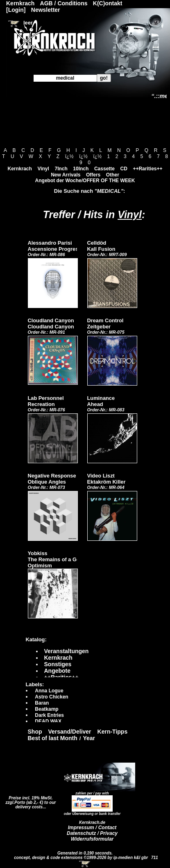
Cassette (104, 169)
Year (89, 738)
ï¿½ (69, 156)
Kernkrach (19, 169)
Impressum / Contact (92, 828)
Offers (93, 175)
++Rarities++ (147, 169)
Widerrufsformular (92, 839)
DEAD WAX (48, 721)
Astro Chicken (51, 697)
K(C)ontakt (108, 3)
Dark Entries (49, 715)
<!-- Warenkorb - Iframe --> (85, 864)
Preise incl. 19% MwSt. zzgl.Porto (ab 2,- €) (29, 800)
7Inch (61, 169)
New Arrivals (66, 175)
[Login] (16, 10)
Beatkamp (46, 709)
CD (124, 169)
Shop (35, 732)
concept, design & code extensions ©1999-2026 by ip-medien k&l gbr (82, 858)
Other (113, 175)
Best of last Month (53, 738)
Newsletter (46, 10)
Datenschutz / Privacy (92, 833)
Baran (42, 703)
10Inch (81, 169)
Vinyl (43, 169)
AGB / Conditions (64, 3)
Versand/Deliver (70, 732)
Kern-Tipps (113, 732)
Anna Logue (49, 691)
